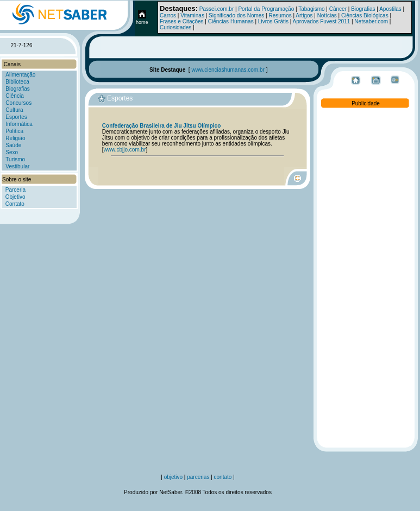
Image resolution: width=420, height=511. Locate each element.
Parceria (15, 190)
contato (224, 477)
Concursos (18, 103)
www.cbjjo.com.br (125, 150)
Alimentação (20, 75)
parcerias (199, 477)
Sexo (12, 152)
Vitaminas (192, 15)
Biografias (363, 9)
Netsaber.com (371, 21)
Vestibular (17, 166)
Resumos (280, 15)
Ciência (14, 96)
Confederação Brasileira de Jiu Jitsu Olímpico (161, 126)
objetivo (173, 477)
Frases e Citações (182, 21)
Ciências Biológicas (365, 15)
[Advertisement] (366, 273)
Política (14, 131)
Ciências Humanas (231, 21)
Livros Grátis (273, 21)
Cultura (14, 110)
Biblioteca (17, 82)
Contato (15, 204)
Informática (19, 124)
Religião (15, 138)
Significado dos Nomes (236, 15)
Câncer (338, 9)
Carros (168, 15)
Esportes (16, 117)
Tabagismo (311, 9)
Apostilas (390, 9)
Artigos (304, 15)
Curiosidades (175, 27)
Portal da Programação (266, 9)
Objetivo (15, 197)
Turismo (15, 159)
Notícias (327, 15)
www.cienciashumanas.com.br (228, 70)
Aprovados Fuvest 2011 (322, 21)
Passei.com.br (217, 9)
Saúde (13, 145)
